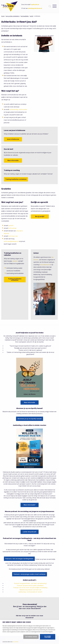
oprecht (11, 226)
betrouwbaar (12, 228)
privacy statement (15, 642)
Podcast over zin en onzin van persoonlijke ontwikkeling (30, 588)
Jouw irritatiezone (13, 139)
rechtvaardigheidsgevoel (11, 241)
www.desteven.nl (45, 265)
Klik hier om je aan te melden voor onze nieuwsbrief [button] (30, 617)
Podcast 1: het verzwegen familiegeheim (19, 559)
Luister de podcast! (30, 532)
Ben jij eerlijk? (40, 216)
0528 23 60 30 (35, 5)
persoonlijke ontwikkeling (13, 16)
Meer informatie (13, 160)
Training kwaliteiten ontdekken (16, 179)
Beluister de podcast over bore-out (30, 590)
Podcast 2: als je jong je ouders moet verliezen (30, 574)
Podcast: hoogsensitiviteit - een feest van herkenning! (30, 583)
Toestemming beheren (31, 637)
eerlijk (32, 16)
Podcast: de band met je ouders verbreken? (30, 586)
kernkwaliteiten (25, 16)
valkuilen (15, 261)
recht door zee (13, 236)
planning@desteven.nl (35, 8)
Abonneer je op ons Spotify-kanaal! (30, 419)
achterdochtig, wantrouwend (18, 109)
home (3, 16)
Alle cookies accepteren (48, 637)
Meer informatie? (29, 505)
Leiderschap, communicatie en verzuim (30, 592)
